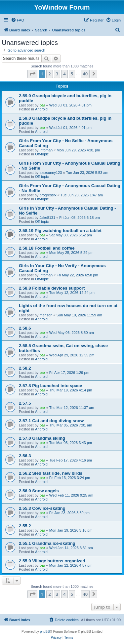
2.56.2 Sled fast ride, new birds (51, 473)
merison (46, 315)
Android (41, 109)
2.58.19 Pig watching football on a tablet (60, 231)
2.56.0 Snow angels (39, 491)
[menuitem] (18, 20)
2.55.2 (25, 526)
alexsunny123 (51, 173)
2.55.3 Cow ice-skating (42, 508)
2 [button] (49, 74)
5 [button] (72, 74)
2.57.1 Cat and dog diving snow (51, 421)
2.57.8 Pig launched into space (50, 386)
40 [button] (85, 74)
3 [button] (57, 74)
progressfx (48, 195)
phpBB (45, 632)
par (42, 105)
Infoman (46, 150)
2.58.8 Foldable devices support (52, 288)
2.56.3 (25, 456)
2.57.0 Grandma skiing (42, 438)
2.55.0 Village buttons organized (52, 561)
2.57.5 (25, 403)
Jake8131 (47, 218)
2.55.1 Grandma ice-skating (47, 543)
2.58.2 (25, 368)
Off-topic (42, 154)
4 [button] (64, 74)
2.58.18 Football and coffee (47, 248)
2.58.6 (25, 328)
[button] (32, 74)
